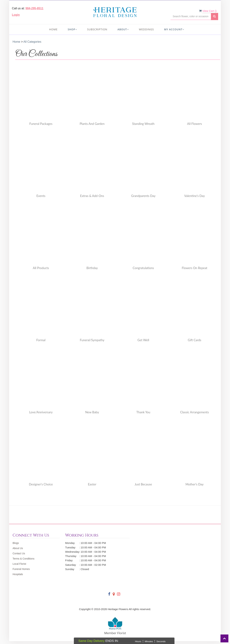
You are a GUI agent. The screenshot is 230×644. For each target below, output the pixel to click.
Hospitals (18, 574)
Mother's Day (195, 484)
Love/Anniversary (41, 412)
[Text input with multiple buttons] (191, 16)
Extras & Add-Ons (92, 196)
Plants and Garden (92, 124)
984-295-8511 (34, 8)
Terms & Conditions (23, 559)
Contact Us (19, 553)
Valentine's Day (194, 196)
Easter (92, 484)
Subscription (97, 29)
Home (53, 29)
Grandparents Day (143, 196)
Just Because (143, 484)
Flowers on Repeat (194, 268)
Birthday (92, 268)
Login (16, 15)
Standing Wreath (143, 124)
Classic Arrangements (195, 412)
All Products (41, 268)
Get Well (143, 340)
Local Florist (19, 564)
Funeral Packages (41, 124)
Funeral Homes (21, 569)
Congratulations (143, 268)
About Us (18, 548)
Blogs (16, 543)
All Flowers (195, 124)
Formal (41, 340)
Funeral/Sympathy (92, 340)
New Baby (92, 412)
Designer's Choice (41, 484)
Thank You (143, 412)
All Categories (32, 42)
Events (41, 196)
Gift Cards (195, 340)
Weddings (146, 29)
